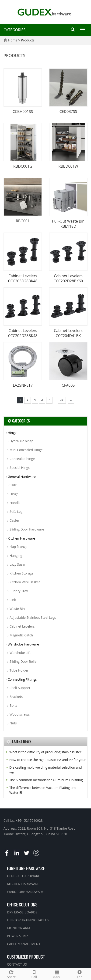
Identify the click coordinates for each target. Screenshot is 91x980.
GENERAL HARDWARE (23, 876)
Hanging (16, 556)
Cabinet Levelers (22, 626)
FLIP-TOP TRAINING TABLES (28, 920)
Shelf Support (20, 688)
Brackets (16, 697)
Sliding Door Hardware (27, 529)
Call (34, 974)
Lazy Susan (18, 564)
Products (28, 40)
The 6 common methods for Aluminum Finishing (46, 780)
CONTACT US (17, 964)
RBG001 (23, 221)
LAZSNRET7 (23, 385)
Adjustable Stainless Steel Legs (33, 617)
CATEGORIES (14, 30)
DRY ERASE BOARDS (22, 912)
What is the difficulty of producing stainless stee (45, 752)
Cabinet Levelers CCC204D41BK (68, 333)
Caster (14, 520)
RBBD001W (68, 166)
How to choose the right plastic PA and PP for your (47, 760)
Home (13, 40)
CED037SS (68, 112)
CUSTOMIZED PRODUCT (26, 956)
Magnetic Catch (21, 635)
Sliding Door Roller (24, 661)
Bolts (13, 705)
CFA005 (68, 385)
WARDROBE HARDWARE (25, 892)
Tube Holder (19, 670)
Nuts (13, 723)
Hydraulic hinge (21, 441)
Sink (13, 600)
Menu (57, 974)
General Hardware (22, 477)
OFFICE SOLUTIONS (22, 904)
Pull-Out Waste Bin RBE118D (68, 224)
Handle (15, 503)
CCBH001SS (23, 112)
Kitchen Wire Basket (25, 582)
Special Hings (20, 468)
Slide (13, 485)
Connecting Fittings (22, 679)
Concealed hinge (22, 459)
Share (11, 974)
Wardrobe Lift (20, 653)
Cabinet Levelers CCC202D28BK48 (23, 333)
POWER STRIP (17, 936)
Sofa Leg (16, 512)
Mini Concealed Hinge (26, 450)
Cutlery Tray (19, 591)
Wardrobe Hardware (23, 644)
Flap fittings (18, 547)
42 (62, 400)
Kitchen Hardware (21, 538)
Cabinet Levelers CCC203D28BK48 (23, 279)
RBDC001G (23, 166)
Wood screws (20, 714)
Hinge (12, 433)
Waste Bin (17, 609)
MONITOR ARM (19, 928)
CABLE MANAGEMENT (24, 944)
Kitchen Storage (22, 573)
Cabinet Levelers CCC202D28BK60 (68, 279)
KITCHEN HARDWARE (23, 884)
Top (80, 974)
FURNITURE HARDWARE (26, 868)
